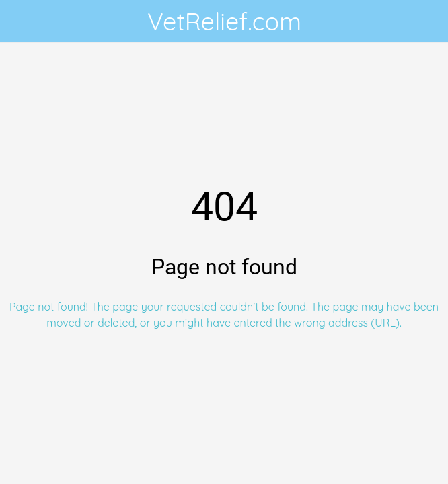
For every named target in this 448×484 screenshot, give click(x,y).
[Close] (22, 22)
